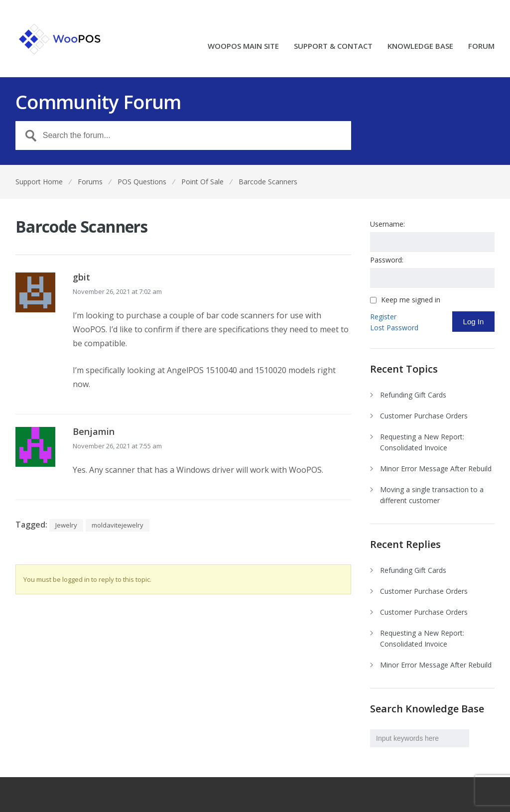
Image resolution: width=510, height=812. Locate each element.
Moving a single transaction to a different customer (432, 495)
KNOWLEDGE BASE (420, 47)
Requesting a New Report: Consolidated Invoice (422, 442)
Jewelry (66, 525)
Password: (387, 260)
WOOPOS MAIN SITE (243, 47)
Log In (474, 322)
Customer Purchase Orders (424, 416)
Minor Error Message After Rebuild (436, 469)
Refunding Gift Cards (413, 395)
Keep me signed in (411, 300)
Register (383, 317)
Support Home (39, 182)
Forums (90, 182)
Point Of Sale (202, 182)
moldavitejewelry (118, 525)
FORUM (481, 47)
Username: (387, 224)
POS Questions (142, 182)
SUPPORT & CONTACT (333, 47)
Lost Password (394, 328)
